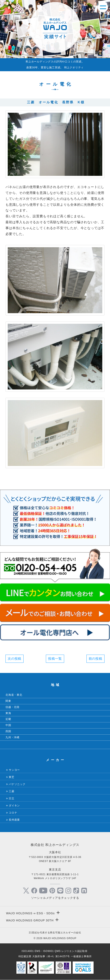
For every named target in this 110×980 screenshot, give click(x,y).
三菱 (12, 791)
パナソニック (17, 784)
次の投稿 (15, 659)
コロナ (13, 813)
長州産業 (14, 820)
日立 (12, 798)
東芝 (12, 777)
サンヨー (14, 770)
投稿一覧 (55, 659)
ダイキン (14, 806)
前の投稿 (95, 659)
